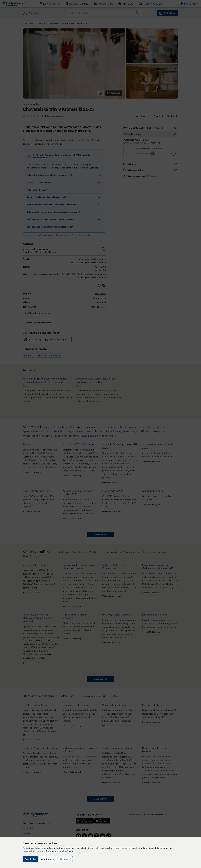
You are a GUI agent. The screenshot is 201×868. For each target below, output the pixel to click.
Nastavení (65, 859)
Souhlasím (30, 859)
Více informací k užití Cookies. (60, 851)
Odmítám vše (48, 859)
